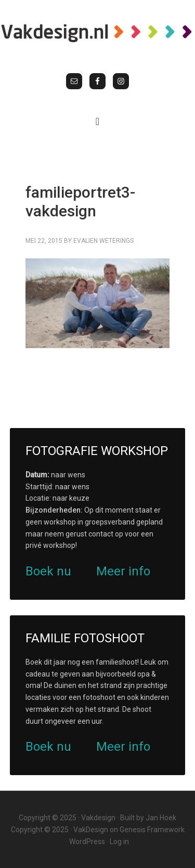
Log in (119, 842)
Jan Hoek (161, 818)
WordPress (87, 842)
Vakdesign (98, 818)
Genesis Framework (152, 830)
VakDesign (91, 830)
